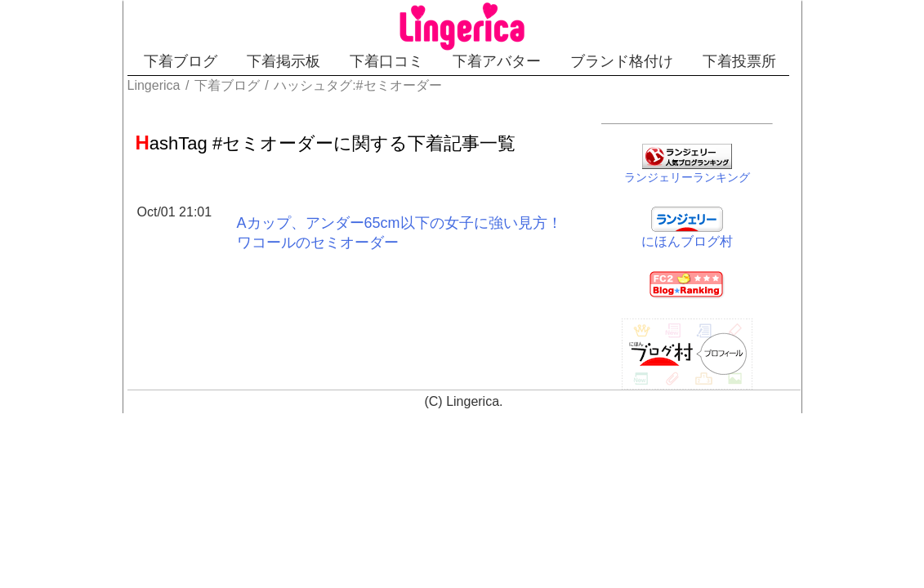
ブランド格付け (673, 61)
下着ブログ (118, 61)
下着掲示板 (249, 61)
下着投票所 (819, 61)
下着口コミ (381, 61)
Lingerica (473, 398)
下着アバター (520, 61)
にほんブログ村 (730, 238)
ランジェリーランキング (730, 174)
